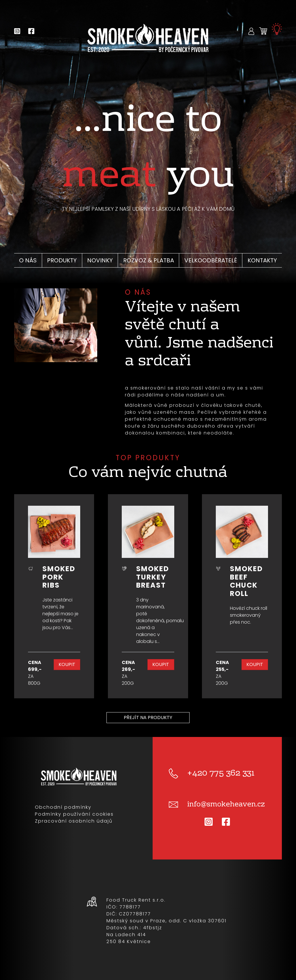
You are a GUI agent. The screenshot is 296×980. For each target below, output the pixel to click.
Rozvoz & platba (149, 260)
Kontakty (262, 260)
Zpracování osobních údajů (74, 821)
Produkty (62, 260)
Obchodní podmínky (63, 807)
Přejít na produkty (148, 717)
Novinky (100, 260)
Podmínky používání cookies (74, 814)
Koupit (67, 664)
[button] (251, 31)
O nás (28, 260)
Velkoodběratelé (211, 260)
